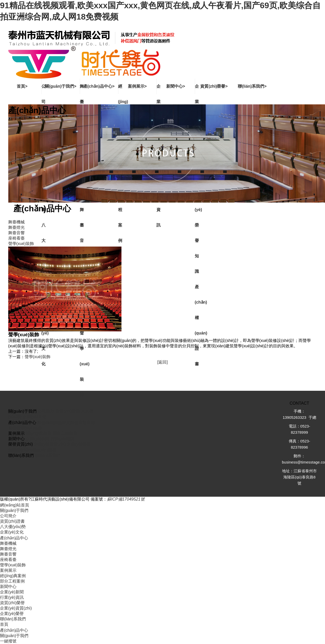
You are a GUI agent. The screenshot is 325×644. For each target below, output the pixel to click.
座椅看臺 (8, 560)
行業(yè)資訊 (62, 439)
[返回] (162, 362)
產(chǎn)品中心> (99, 86)
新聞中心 (8, 587)
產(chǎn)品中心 (14, 538)
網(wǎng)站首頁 (15, 505)
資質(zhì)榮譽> (214, 86)
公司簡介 (46, 411)
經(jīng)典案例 (39, 433)
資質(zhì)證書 (68, 411)
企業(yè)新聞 (38, 439)
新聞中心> (176, 86)
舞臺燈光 (62, 423)
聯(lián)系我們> (252, 86)
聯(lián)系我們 (48, 455)
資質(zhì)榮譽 (12, 603)
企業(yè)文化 (34, 417)
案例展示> (137, 86)
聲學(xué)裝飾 (38, 357)
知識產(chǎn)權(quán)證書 (32, 450)
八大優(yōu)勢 (13, 527)
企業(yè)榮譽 (79, 444)
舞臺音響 (78, 423)
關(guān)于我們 (14, 510)
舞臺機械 (46, 423)
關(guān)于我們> (60, 86)
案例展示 (8, 570)
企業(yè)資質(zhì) (50, 444)
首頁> (22, 86)
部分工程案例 (65, 433)
